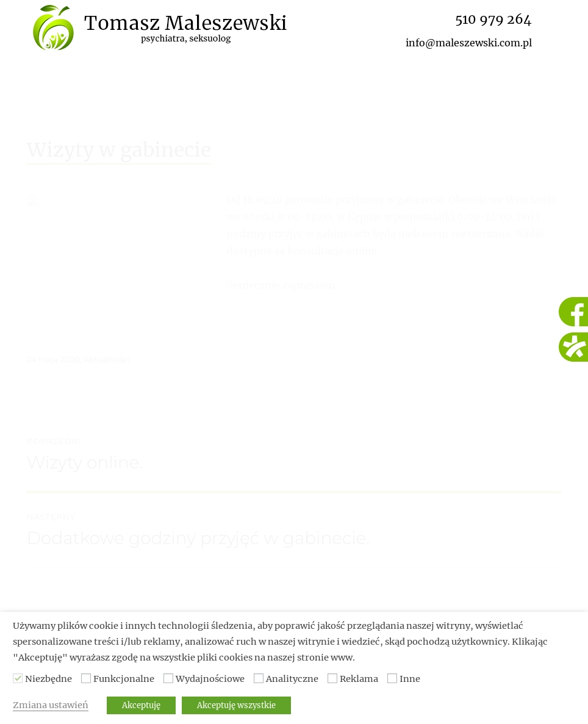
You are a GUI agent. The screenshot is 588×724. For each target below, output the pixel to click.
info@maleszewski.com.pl (469, 43)
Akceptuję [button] (141, 705)
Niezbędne (48, 679)
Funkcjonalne (124, 679)
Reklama (359, 679)
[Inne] (392, 678)
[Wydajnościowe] (168, 678)
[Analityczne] (259, 678)
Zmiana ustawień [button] (51, 705)
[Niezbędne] (18, 678)
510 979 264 (493, 19)
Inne (410, 679)
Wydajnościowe (210, 679)
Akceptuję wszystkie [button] (236, 705)
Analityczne (292, 679)
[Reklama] (332, 678)
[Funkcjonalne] (86, 678)
